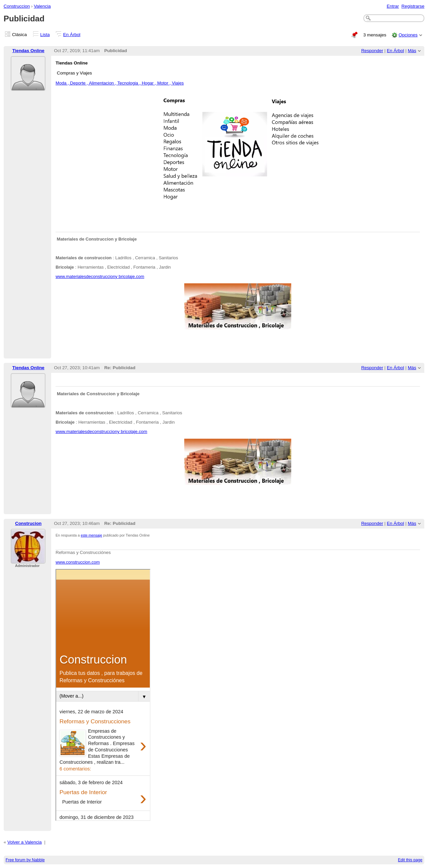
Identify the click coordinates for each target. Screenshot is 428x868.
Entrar (393, 6)
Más (412, 51)
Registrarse (413, 6)
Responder (372, 51)
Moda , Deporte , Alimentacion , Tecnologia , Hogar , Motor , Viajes (120, 83)
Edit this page (410, 860)
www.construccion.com (78, 562)
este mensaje (92, 535)
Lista (45, 35)
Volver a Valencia (25, 842)
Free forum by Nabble (25, 860)
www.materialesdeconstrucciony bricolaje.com (100, 276)
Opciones (408, 35)
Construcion (28, 523)
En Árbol (72, 35)
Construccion (17, 6)
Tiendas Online (28, 51)
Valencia (42, 6)
